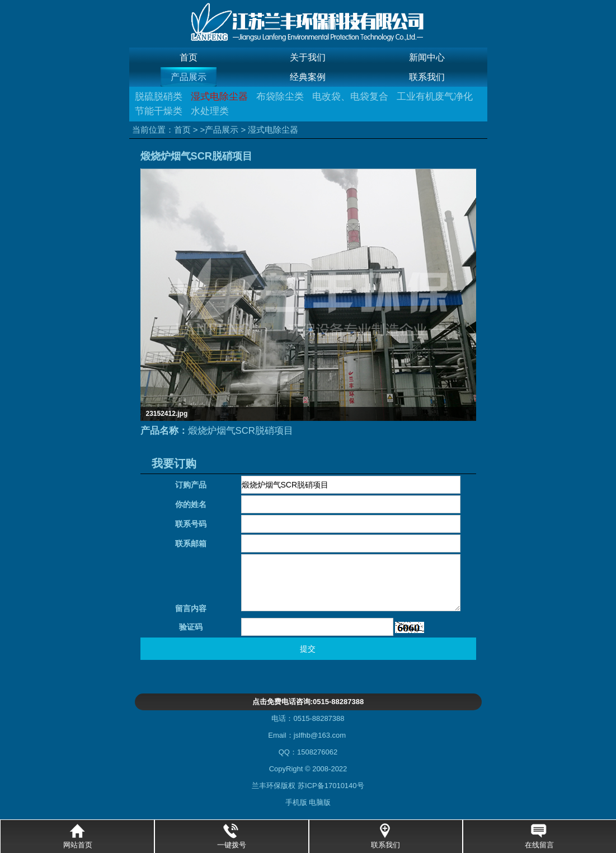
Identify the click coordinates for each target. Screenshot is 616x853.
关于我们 (308, 57)
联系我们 (427, 77)
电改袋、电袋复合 (350, 97)
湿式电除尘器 (219, 97)
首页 (189, 57)
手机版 (297, 802)
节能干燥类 (159, 111)
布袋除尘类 (280, 97)
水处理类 (210, 111)
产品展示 (189, 77)
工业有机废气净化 (435, 97)
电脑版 (320, 802)
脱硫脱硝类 (159, 97)
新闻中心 (427, 57)
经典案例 (308, 77)
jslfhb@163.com (320, 735)
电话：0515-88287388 (308, 718)
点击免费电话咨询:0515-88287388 (308, 702)
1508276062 (317, 752)
